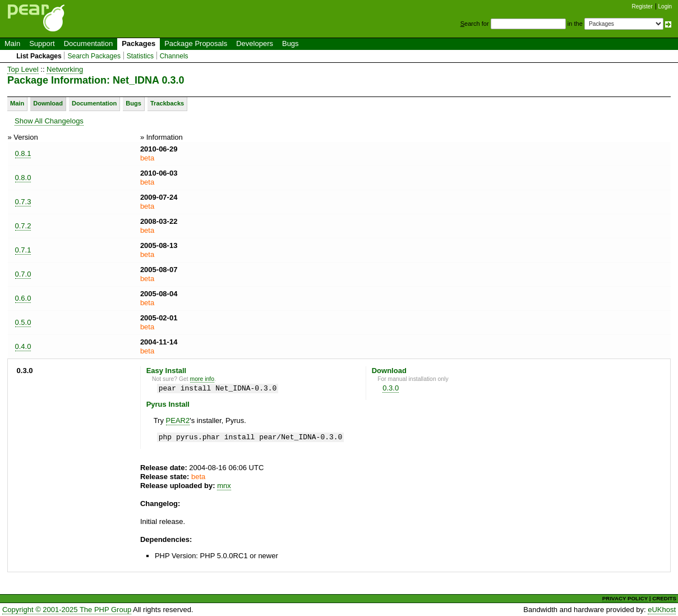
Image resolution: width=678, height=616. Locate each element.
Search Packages (94, 56)
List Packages (39, 56)
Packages (139, 43)
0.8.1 (23, 153)
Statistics (140, 56)
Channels (174, 56)
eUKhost (662, 610)
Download (48, 103)
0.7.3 (23, 202)
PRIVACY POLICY (625, 598)
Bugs (290, 43)
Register (642, 6)
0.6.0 (23, 298)
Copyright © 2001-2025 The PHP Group (67, 610)
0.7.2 (23, 226)
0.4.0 (23, 346)
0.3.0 (391, 388)
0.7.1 (23, 250)
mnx (224, 486)
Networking (65, 69)
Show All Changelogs (49, 121)
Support (42, 43)
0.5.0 (23, 322)
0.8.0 (23, 178)
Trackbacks (167, 103)
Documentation (88, 43)
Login (665, 6)
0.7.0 (23, 274)
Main (12, 43)
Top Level (23, 69)
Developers (255, 43)
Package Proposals (196, 43)
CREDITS (664, 598)
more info (202, 379)
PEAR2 (178, 420)
